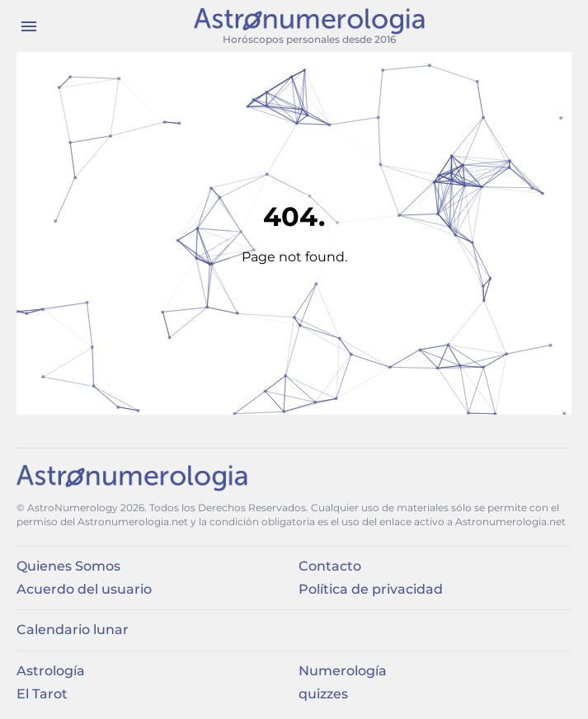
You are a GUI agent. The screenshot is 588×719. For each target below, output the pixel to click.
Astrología (51, 671)
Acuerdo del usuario (84, 589)
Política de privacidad (371, 589)
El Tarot (42, 694)
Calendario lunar (73, 630)
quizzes (323, 694)
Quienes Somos (68, 566)
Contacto (330, 566)
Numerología (343, 671)
